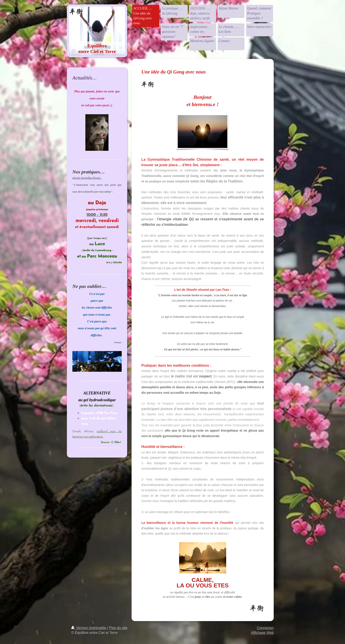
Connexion (265, 628)
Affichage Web (262, 633)
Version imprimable (89, 628)
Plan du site (118, 628)
